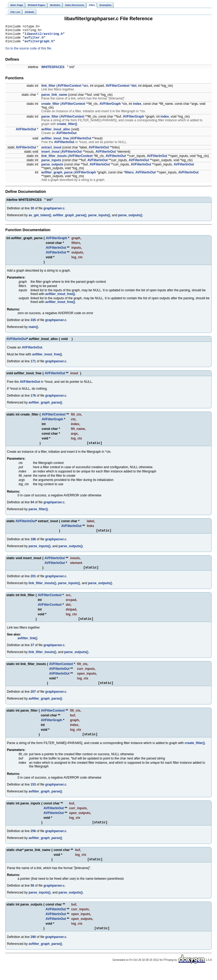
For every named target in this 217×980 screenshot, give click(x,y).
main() (33, 331)
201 (33, 583)
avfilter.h (34, 41)
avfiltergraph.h (39, 45)
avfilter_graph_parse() (70, 219)
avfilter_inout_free (55, 142)
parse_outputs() (130, 219)
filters (129, 176)
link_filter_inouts (54, 160)
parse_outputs (52, 168)
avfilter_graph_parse (57, 176)
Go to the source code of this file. (29, 52)
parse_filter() (38, 514)
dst (134, 90)
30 (32, 212)
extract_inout (51, 151)
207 (33, 700)
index (137, 108)
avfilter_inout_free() (60, 298)
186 (33, 545)
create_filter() (67, 128)
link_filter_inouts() (42, 589)
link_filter (48, 90)
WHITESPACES (53, 71)
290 (33, 948)
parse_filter (50, 121)
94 (32, 507)
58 (32, 896)
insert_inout (50, 156)
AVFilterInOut (26, 133)
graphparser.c (54, 212)
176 (33, 400)
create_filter (50, 108)
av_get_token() (40, 219)
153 (33, 793)
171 (33, 365)
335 (33, 324)
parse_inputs (51, 164)
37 (32, 652)
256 (33, 841)
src (86, 90)
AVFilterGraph (110, 108)
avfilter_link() (28, 645)
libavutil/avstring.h (44, 36)
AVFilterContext (69, 90)
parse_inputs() (99, 219)
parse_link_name (54, 99)
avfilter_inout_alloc (56, 133)
